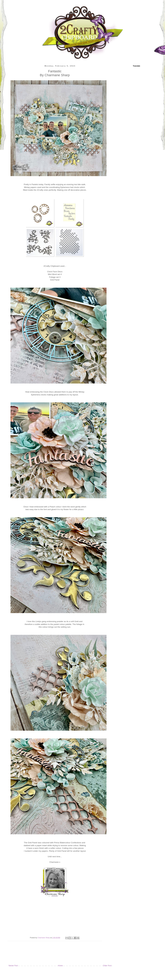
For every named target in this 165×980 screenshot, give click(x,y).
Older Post (107, 966)
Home (60, 966)
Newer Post (13, 966)
